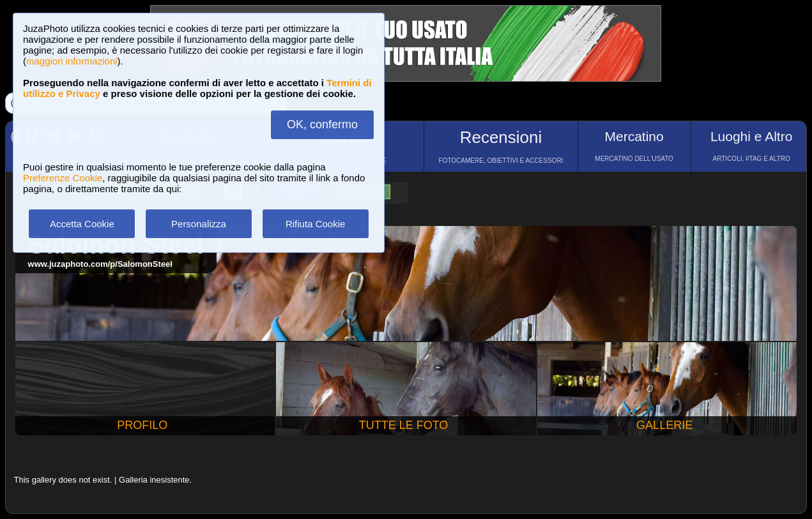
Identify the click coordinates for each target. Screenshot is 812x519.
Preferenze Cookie (63, 178)
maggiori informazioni (72, 61)
